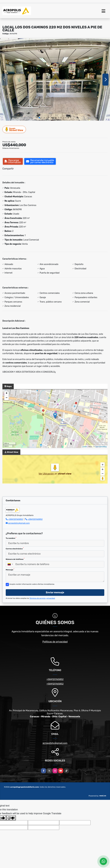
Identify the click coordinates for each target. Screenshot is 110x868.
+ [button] (7, 393)
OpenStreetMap (101, 447)
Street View (14, 129)
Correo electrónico (15, 549)
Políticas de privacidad (55, 642)
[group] (55, 80)
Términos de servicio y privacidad (42, 598)
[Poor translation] (11, 818)
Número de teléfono (15, 559)
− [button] (7, 398)
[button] (39, 118)
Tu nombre (11, 538)
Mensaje (10, 570)
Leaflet (84, 447)
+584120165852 (16, 519)
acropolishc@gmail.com (19, 523)
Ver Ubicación (47, 474)
